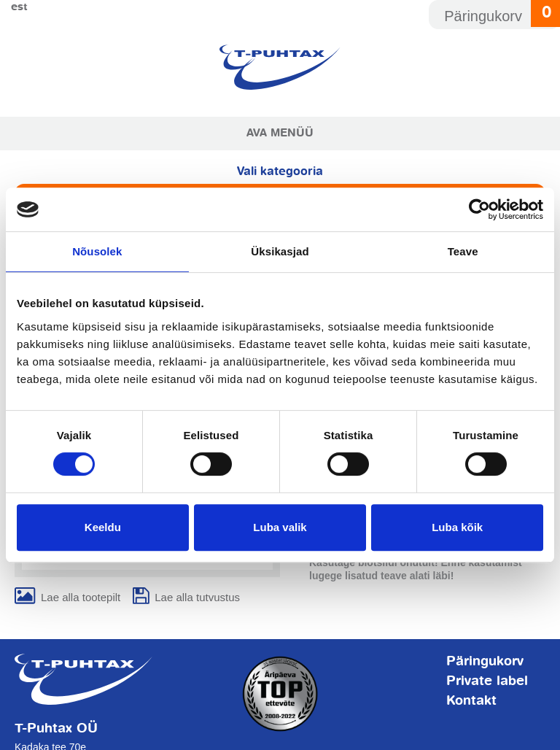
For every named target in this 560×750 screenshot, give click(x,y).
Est (19, 7)
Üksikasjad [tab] (280, 251)
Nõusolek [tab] (97, 251)
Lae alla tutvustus (197, 597)
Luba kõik (457, 527)
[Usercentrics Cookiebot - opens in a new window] (479, 209)
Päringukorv (485, 662)
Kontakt (471, 701)
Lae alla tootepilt (81, 597)
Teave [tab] (463, 251)
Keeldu (103, 527)
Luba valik (280, 527)
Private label (487, 681)
